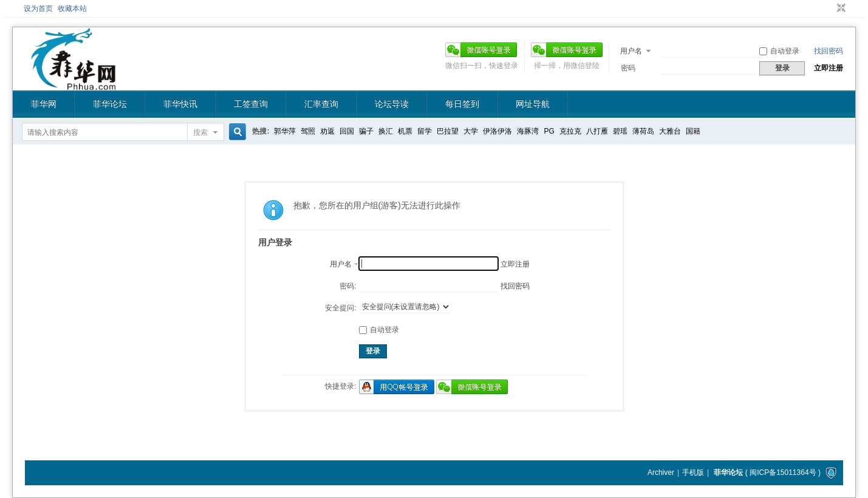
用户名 (631, 51)
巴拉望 (448, 131)
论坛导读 (392, 104)
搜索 (200, 132)
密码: (348, 286)
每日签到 (462, 104)
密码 (628, 68)
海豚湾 (528, 131)
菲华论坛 (110, 104)
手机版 (693, 472)
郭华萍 (285, 131)
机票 (405, 131)
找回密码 (829, 51)
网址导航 (533, 104)
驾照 (308, 131)
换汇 (386, 131)
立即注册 (829, 68)
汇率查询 (321, 104)
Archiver (661, 472)
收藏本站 (72, 9)
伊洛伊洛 (497, 131)
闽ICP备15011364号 (783, 472)
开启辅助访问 (830, 9)
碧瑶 (620, 131)
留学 (425, 131)
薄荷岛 (643, 131)
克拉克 (570, 131)
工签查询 (251, 104)
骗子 (366, 131)
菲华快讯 (180, 104)
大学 (471, 131)
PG (549, 131)
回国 (347, 131)
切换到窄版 (840, 9)
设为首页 (38, 9)
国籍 (693, 131)
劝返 (327, 131)
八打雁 (597, 131)
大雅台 (670, 131)
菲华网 (44, 104)
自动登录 (779, 51)
